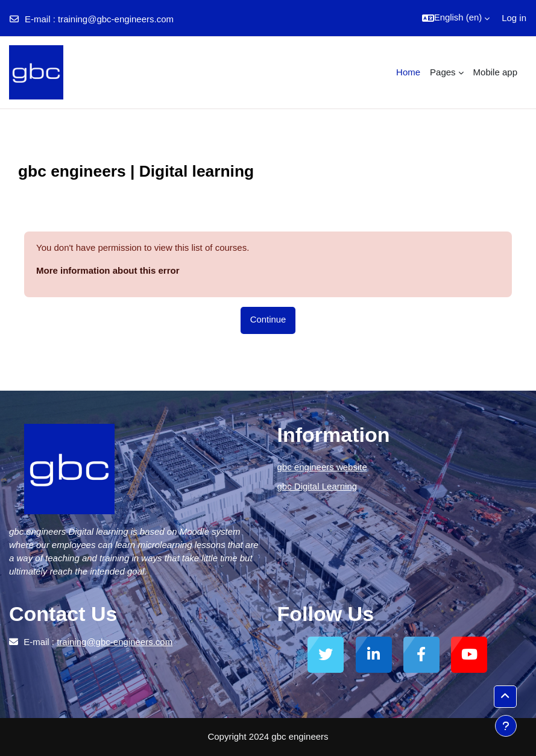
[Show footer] (506, 726)
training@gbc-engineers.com (116, 19)
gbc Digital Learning (317, 486)
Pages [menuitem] (443, 72)
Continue (268, 320)
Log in (514, 18)
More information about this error (108, 270)
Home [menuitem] (408, 72)
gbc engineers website (322, 467)
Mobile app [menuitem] (495, 72)
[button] (456, 18)
